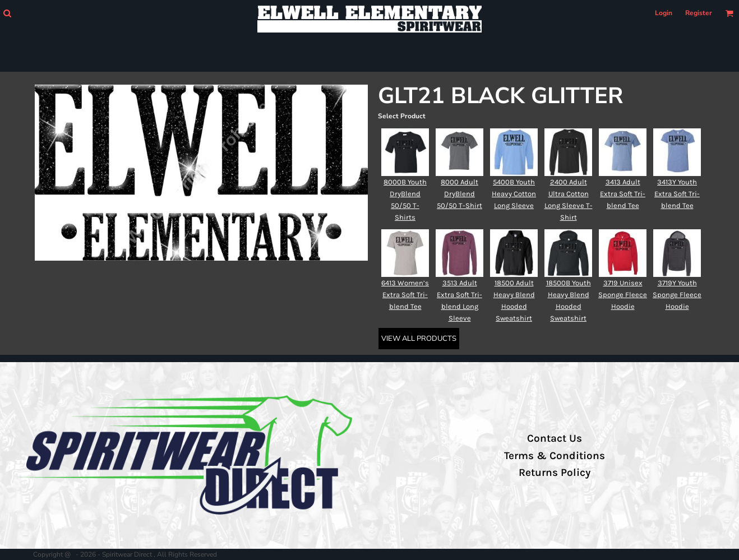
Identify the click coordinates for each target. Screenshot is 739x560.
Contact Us (555, 438)
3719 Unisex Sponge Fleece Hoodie (623, 295)
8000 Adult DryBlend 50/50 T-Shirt (459, 194)
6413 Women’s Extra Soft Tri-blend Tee (405, 295)
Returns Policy (555, 473)
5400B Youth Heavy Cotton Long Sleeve (514, 194)
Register (699, 13)
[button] (7, 13)
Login (664, 13)
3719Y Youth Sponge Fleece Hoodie (677, 295)
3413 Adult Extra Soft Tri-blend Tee (623, 194)
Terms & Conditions (555, 456)
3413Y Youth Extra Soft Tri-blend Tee (677, 194)
